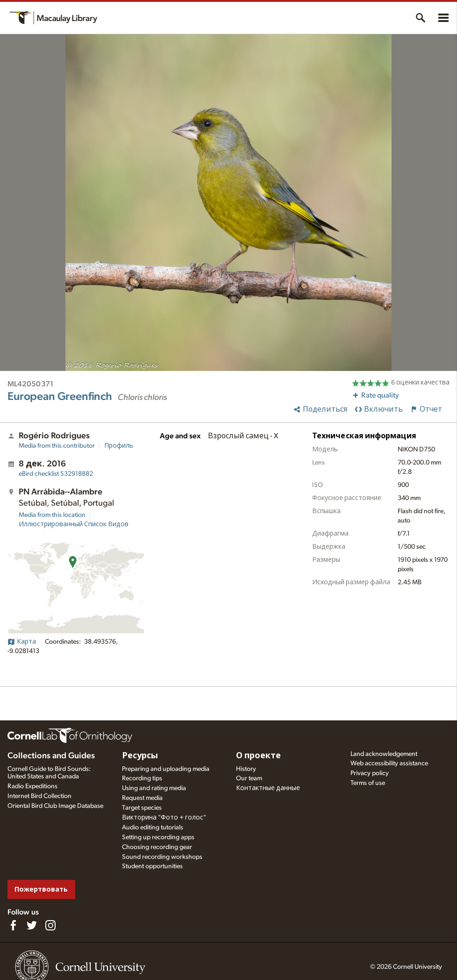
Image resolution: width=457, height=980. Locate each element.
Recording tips (142, 778)
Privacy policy (370, 773)
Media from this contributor (57, 446)
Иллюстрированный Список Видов (74, 524)
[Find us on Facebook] (13, 925)
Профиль (119, 446)
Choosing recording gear (157, 847)
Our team (249, 778)
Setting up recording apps (158, 837)
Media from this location (52, 515)
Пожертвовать (41, 889)
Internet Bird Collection (39, 796)
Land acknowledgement (384, 754)
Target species (142, 808)
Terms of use (368, 783)
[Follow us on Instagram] (50, 925)
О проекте (258, 756)
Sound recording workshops (162, 857)
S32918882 (56, 474)
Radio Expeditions (32, 786)
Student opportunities (152, 866)
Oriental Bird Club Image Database (55, 806)
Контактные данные (268, 788)
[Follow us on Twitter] (32, 925)
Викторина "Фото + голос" (164, 818)
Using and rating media (154, 788)
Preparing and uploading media (166, 769)
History (246, 769)
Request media (142, 798)
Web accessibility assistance (389, 763)
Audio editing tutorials (153, 828)
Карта (22, 642)
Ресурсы (140, 756)
